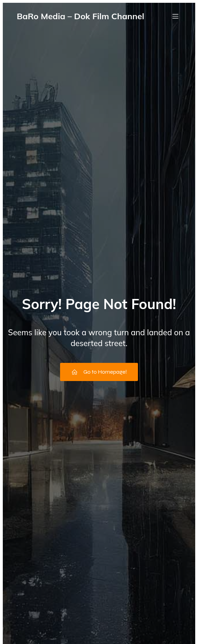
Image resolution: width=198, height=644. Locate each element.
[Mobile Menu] (175, 16)
